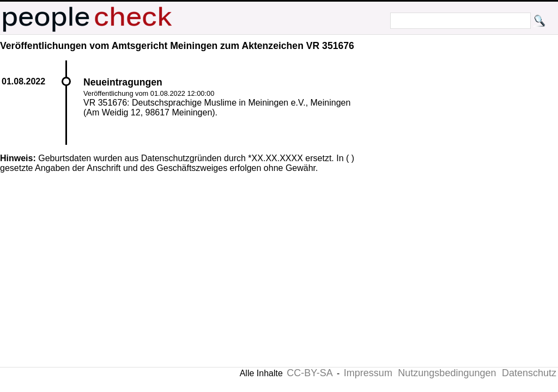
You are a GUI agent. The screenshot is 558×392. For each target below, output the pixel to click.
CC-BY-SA (310, 373)
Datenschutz (529, 373)
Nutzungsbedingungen (447, 373)
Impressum (368, 373)
